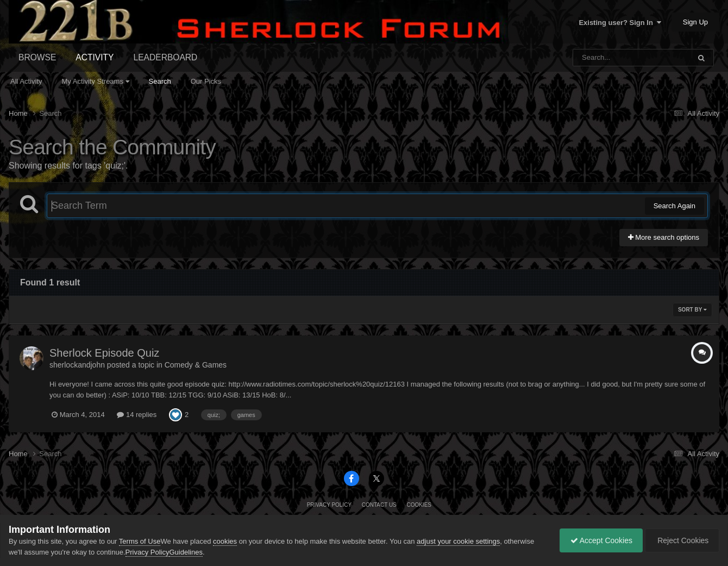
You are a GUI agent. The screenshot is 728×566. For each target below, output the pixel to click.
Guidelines (186, 552)
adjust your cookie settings (458, 541)
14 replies (137, 415)
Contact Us (379, 505)
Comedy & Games (196, 365)
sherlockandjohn (77, 365)
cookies (225, 541)
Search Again (674, 206)
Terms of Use (140, 541)
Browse (37, 57)
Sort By (692, 310)
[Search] (603, 58)
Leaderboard (166, 57)
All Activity (26, 81)
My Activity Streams (96, 81)
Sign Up (695, 22)
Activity (95, 57)
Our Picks (206, 81)
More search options (664, 237)
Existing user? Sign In (620, 23)
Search (160, 81)
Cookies (419, 505)
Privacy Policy (329, 505)
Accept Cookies (599, 540)
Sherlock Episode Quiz (104, 353)
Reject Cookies (681, 540)
